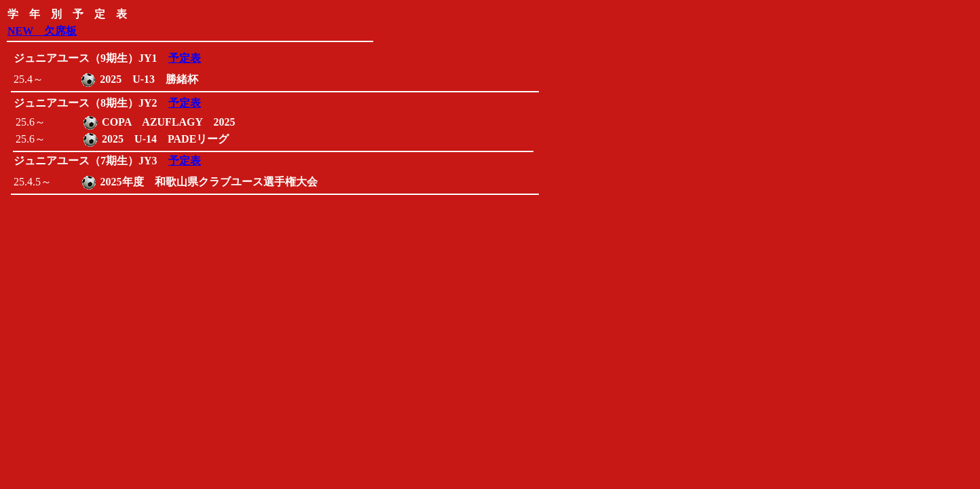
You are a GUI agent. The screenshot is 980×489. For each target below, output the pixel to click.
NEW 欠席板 (42, 31)
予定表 (185, 58)
